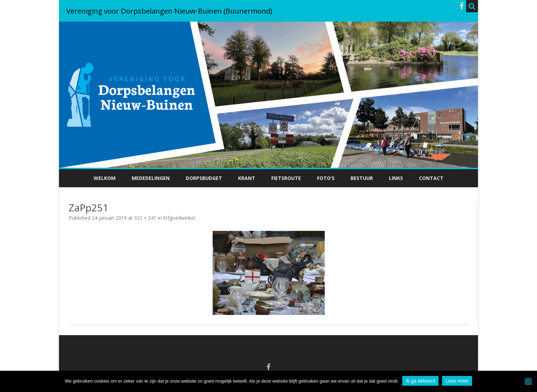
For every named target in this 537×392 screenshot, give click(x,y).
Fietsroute (286, 178)
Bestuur (362, 178)
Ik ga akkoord (420, 381)
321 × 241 (145, 218)
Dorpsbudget (204, 178)
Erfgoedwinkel (179, 218)
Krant (247, 178)
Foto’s (326, 178)
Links (396, 178)
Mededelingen (151, 178)
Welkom (105, 178)
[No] (528, 382)
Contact (431, 178)
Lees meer (457, 381)
